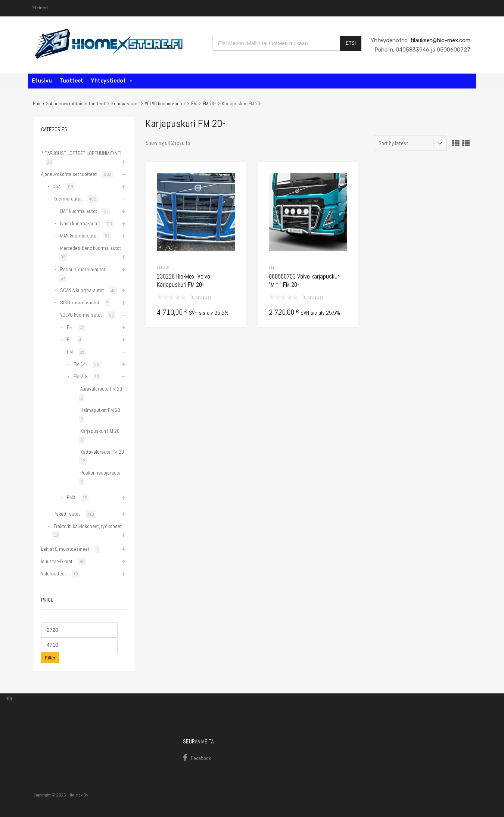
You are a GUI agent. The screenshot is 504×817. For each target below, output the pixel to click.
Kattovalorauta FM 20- (103, 452)
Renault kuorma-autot (83, 269)
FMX (71, 497)
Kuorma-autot (125, 104)
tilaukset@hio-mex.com (440, 40)
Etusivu (42, 81)
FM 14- (80, 364)
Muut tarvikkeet (57, 561)
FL (69, 339)
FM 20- (209, 104)
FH (70, 327)
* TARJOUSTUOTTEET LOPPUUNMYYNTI (81, 153)
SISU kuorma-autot (80, 302)
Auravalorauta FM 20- (102, 389)
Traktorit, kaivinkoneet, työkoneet (88, 526)
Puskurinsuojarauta (100, 473)
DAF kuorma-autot (79, 211)
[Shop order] (410, 143)
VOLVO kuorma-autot (165, 104)
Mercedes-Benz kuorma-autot (91, 248)
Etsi (351, 43)
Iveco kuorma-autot (80, 223)
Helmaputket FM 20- (101, 410)
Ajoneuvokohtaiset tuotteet (78, 104)
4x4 (57, 186)
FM (194, 104)
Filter (50, 658)
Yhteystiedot (112, 81)
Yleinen (40, 8)
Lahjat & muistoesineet (65, 549)
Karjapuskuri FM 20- (101, 431)
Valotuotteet (54, 574)
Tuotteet (71, 81)
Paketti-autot (67, 514)
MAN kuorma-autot (79, 236)
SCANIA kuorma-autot (82, 290)
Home (38, 104)
